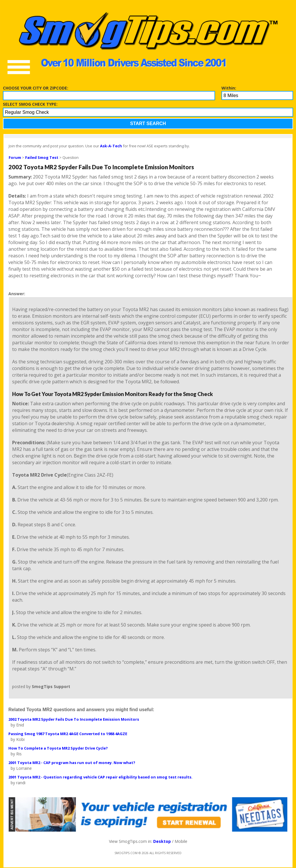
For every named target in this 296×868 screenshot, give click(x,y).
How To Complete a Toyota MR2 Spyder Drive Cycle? (58, 748)
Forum (15, 157)
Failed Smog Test (42, 157)
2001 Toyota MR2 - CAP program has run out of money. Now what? (72, 763)
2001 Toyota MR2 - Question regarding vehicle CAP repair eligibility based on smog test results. (100, 777)
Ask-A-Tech (111, 146)
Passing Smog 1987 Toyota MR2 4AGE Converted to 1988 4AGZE (68, 734)
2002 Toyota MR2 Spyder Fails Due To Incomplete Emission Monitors (74, 719)
